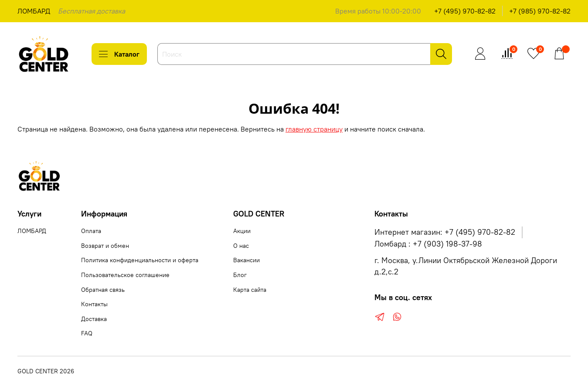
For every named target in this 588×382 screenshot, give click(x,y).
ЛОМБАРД (34, 11)
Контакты (94, 304)
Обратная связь (103, 290)
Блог (240, 275)
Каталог (119, 54)
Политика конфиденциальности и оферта (140, 260)
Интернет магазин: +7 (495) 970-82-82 (445, 232)
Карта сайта (250, 290)
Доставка (94, 319)
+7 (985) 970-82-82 (540, 11)
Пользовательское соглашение (125, 275)
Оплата (91, 231)
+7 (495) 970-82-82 (465, 11)
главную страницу (314, 129)
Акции (242, 231)
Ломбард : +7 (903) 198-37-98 (428, 244)
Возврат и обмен (105, 246)
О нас (241, 246)
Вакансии (246, 260)
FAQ (87, 333)
